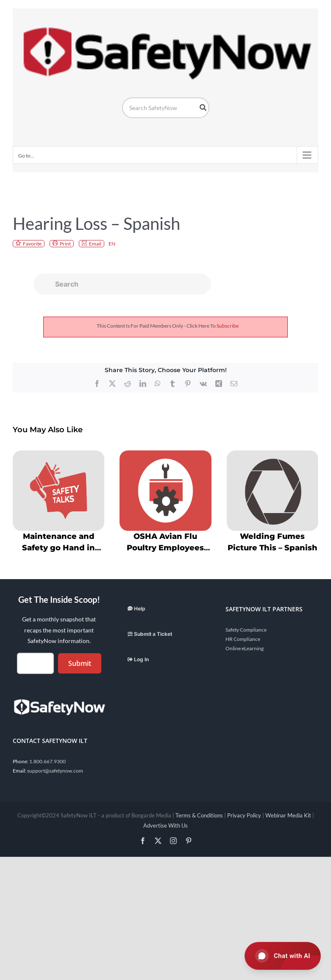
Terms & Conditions (199, 815)
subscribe (228, 326)
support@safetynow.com (55, 771)
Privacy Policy (244, 815)
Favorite (32, 244)
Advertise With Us (165, 825)
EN (112, 244)
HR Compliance (243, 639)
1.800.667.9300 (47, 761)
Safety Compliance (246, 630)
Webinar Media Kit (288, 815)
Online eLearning (245, 648)
